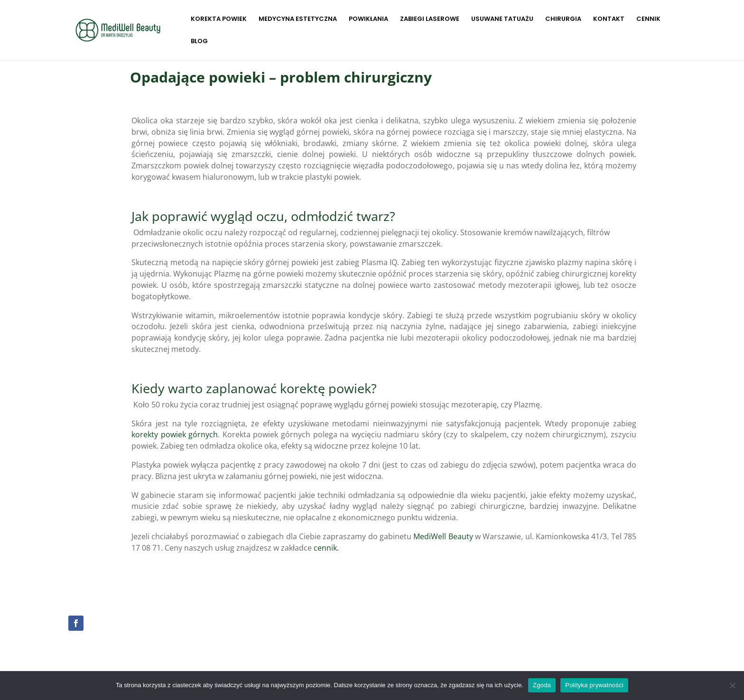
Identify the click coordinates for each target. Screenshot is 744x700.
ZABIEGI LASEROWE (430, 19)
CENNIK (648, 19)
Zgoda (542, 685)
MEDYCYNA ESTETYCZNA (298, 19)
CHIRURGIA (563, 19)
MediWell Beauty (443, 536)
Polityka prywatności (594, 685)
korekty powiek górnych (175, 434)
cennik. (326, 548)
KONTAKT (609, 19)
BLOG (199, 42)
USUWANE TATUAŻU (502, 19)
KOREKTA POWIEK (219, 19)
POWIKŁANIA (368, 19)
